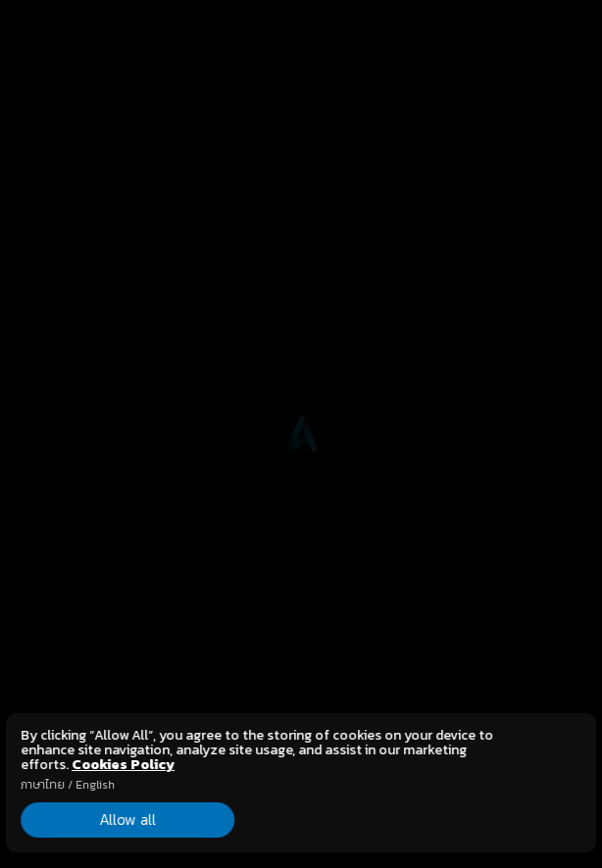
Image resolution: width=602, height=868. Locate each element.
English (95, 785)
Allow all (109, 819)
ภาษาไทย (43, 785)
